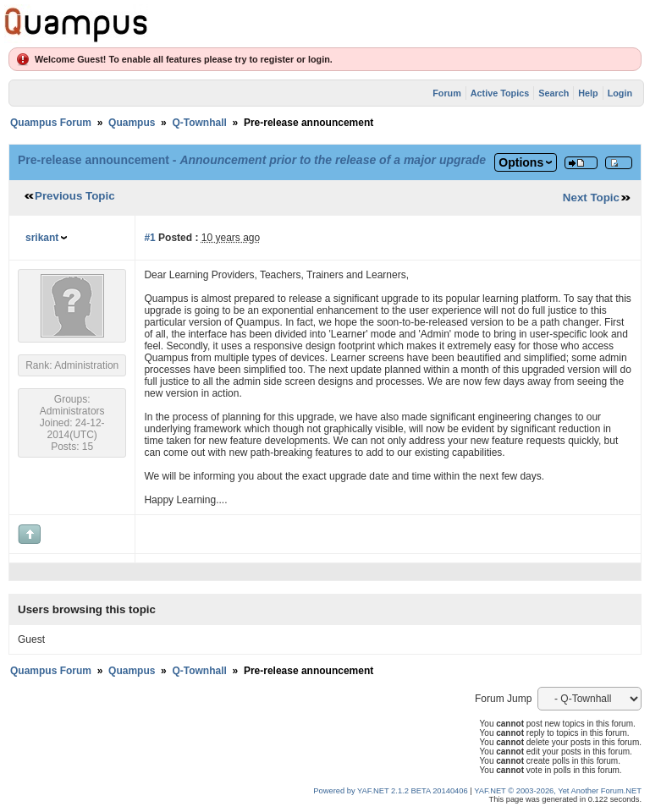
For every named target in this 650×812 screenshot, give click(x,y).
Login (620, 93)
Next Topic (591, 198)
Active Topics (500, 93)
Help (588, 93)
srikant (42, 238)
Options (521, 162)
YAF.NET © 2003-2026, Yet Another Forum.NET (558, 791)
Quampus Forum (51, 123)
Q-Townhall (199, 123)
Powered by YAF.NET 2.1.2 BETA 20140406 (391, 791)
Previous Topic (75, 196)
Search (554, 93)
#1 (149, 238)
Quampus (132, 123)
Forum (447, 93)
